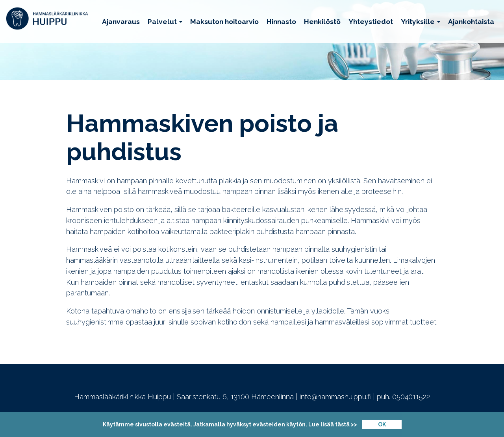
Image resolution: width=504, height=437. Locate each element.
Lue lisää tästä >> (333, 424)
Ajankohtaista (471, 22)
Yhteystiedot (371, 22)
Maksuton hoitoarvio (224, 22)
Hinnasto (281, 22)
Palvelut (165, 22)
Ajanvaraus (121, 22)
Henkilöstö (322, 22)
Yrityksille (421, 22)
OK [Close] (382, 424)
